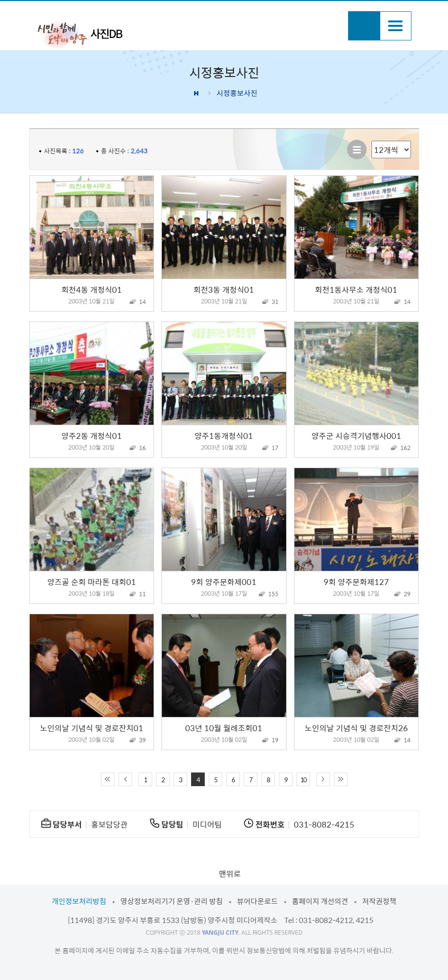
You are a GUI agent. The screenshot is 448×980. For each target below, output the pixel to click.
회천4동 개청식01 (92, 289)
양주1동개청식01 (224, 435)
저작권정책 (379, 901)
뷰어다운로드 (257, 901)
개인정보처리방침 (79, 901)
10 (303, 780)
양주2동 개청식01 (92, 435)
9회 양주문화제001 (224, 582)
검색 (364, 26)
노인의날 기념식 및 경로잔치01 (92, 728)
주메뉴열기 (396, 26)
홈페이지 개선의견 (320, 901)
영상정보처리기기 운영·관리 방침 (172, 901)
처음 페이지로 (108, 779)
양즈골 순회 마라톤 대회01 (92, 582)
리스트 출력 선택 (372, 141)
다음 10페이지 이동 (323, 779)
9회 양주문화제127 (356, 582)
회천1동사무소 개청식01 (356, 289)
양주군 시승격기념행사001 (356, 435)
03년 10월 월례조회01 (224, 728)
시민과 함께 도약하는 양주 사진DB (80, 34)
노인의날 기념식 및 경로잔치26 (356, 728)
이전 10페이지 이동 (125, 779)
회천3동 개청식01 (224, 289)
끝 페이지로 (341, 779)
